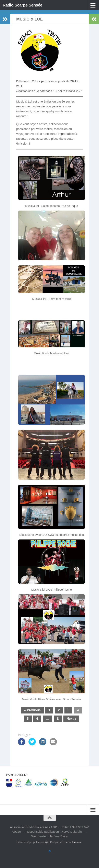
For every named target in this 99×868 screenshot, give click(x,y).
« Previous (32, 710)
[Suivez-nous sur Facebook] (50, 851)
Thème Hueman (73, 842)
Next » (71, 719)
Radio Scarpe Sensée (23, 5)
